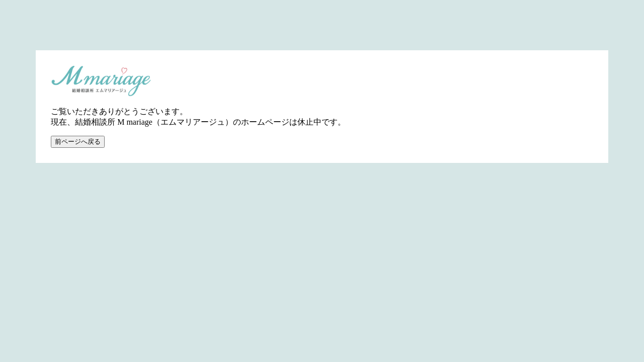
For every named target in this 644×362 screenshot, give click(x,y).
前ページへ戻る (78, 142)
